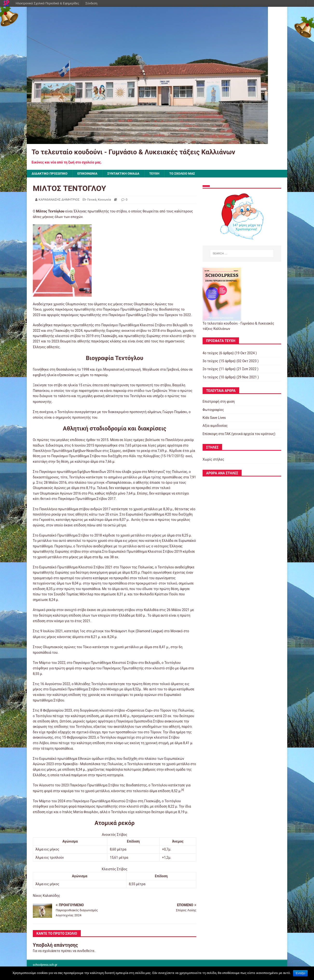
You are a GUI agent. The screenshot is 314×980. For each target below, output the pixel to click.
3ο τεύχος (210, 361)
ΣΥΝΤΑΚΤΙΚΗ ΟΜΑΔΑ (127, 174)
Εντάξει (300, 973)
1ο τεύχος (210, 377)
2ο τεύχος (210, 369)
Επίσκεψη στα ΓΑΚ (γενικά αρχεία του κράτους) (239, 434)
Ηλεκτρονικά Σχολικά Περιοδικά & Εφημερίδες (47, 3)
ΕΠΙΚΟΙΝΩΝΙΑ (90, 174)
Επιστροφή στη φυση (219, 402)
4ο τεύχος (210, 353)
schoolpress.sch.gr (45, 965)
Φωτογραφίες (213, 410)
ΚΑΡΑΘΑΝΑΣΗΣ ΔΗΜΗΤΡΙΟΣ (59, 200)
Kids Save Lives (214, 418)
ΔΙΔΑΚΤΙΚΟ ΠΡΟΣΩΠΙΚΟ (50, 174)
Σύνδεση (91, 3)
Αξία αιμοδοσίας (215, 426)
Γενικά (92, 200)
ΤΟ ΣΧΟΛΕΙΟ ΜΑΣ (187, 174)
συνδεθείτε (86, 951)
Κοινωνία (104, 200)
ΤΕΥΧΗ (159, 174)
